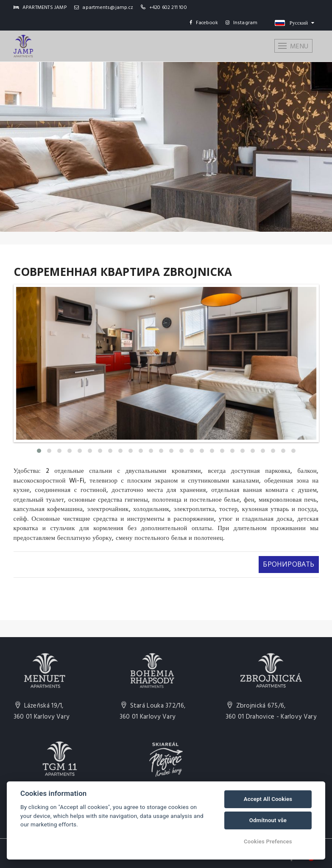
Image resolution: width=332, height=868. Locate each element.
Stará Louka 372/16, (153, 711)
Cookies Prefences (268, 841)
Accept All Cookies (268, 799)
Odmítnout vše (268, 820)
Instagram (241, 23)
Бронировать (288, 564)
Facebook (204, 23)
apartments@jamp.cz (104, 8)
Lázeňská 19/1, (42, 711)
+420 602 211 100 (168, 8)
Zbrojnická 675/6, (271, 711)
